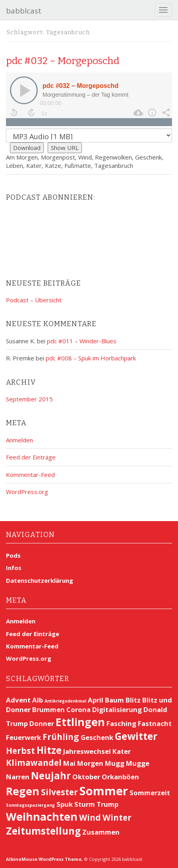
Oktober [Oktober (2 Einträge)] (86, 777)
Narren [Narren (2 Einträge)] (18, 777)
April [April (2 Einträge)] (96, 700)
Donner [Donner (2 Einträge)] (42, 723)
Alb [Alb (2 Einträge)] (38, 700)
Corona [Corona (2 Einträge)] (78, 709)
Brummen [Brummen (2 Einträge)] (48, 709)
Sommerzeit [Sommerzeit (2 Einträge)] (150, 793)
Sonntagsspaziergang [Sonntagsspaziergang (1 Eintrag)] (30, 805)
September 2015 (29, 399)
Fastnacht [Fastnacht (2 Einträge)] (155, 723)
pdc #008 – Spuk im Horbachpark (91, 358)
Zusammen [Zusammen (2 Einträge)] (101, 832)
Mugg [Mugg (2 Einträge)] (115, 763)
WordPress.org (27, 492)
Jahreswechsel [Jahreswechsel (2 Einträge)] (87, 751)
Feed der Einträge (31, 457)
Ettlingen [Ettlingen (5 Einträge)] (80, 722)
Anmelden (19, 440)
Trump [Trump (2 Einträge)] (107, 804)
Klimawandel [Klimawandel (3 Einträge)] (34, 763)
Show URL (65, 148)
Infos (14, 568)
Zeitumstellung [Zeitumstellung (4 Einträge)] (43, 831)
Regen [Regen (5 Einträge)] (23, 791)
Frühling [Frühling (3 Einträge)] (61, 737)
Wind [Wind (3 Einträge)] (90, 817)
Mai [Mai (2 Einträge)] (69, 763)
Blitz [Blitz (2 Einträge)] (133, 700)
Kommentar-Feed (30, 475)
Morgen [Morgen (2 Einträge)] (90, 763)
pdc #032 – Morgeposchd (63, 61)
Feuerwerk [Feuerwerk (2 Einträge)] (23, 737)
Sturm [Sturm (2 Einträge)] (85, 804)
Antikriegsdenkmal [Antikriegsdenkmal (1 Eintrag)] (65, 701)
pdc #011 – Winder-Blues (82, 341)
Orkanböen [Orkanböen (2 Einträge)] (120, 777)
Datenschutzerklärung (40, 580)
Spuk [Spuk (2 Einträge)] (65, 804)
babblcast (24, 11)
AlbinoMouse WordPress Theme (44, 859)
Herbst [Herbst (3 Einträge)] (20, 751)
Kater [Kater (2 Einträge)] (122, 751)
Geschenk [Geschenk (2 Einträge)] (97, 737)
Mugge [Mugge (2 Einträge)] (138, 763)
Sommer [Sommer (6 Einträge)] (104, 791)
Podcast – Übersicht (34, 300)
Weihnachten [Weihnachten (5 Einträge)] (42, 816)
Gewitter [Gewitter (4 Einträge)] (136, 736)
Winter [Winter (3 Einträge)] (117, 817)
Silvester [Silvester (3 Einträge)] (59, 792)
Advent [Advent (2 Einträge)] (18, 700)
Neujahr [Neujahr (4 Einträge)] (51, 776)
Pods (13, 555)
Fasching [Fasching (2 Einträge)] (121, 723)
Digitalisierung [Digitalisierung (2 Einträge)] (117, 709)
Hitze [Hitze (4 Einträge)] (49, 750)
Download (27, 148)
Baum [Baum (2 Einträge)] (114, 700)
